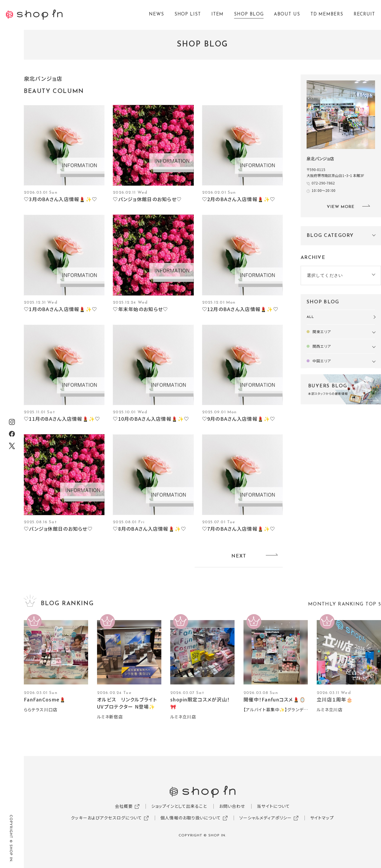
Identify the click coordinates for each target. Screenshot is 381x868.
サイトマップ (322, 818)
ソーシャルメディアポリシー (266, 818)
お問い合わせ (232, 806)
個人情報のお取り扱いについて (191, 818)
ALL (310, 317)
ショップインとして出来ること (179, 806)
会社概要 (124, 806)
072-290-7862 (323, 183)
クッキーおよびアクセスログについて (106, 818)
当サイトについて (273, 806)
